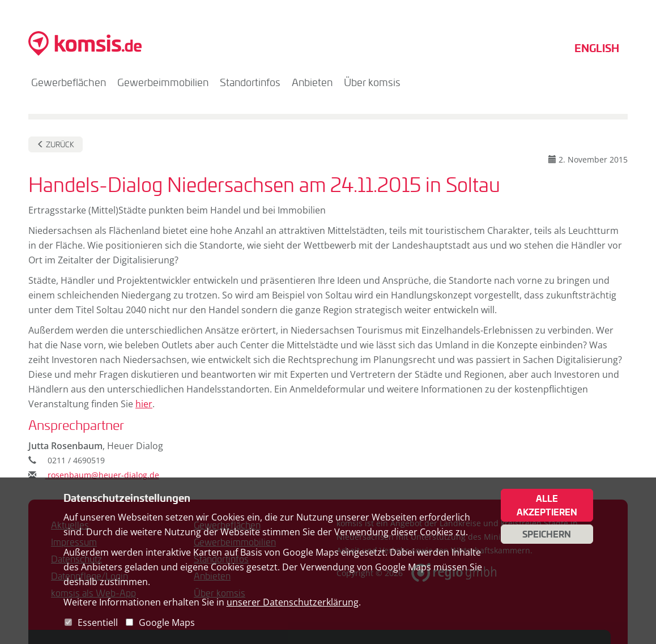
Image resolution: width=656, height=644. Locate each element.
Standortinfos (250, 82)
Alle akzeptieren (547, 505)
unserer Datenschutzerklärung (293, 602)
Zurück (56, 144)
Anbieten (312, 82)
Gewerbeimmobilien (163, 82)
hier (144, 404)
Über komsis (372, 82)
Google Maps (167, 622)
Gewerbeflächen (69, 82)
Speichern (547, 534)
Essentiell (98, 622)
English (597, 48)
